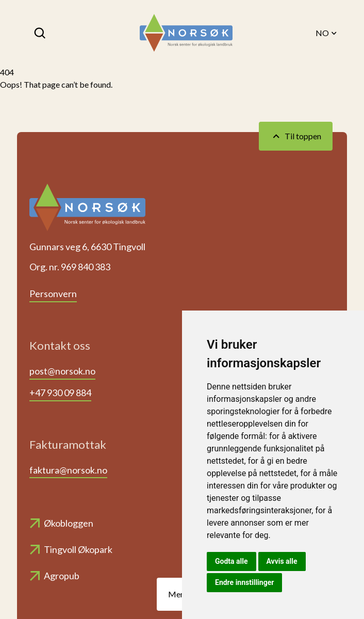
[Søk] (41, 33)
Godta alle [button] (231, 561)
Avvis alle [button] (282, 561)
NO (327, 33)
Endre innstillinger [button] (244, 582)
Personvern (53, 294)
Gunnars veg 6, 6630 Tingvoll (87, 247)
